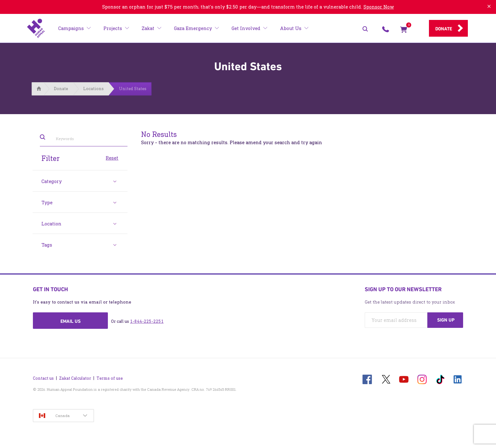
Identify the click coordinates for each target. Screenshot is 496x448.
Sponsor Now (379, 7)
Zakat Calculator (75, 378)
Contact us (43, 378)
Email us (71, 321)
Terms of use (110, 378)
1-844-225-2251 (147, 321)
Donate (444, 29)
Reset (112, 157)
